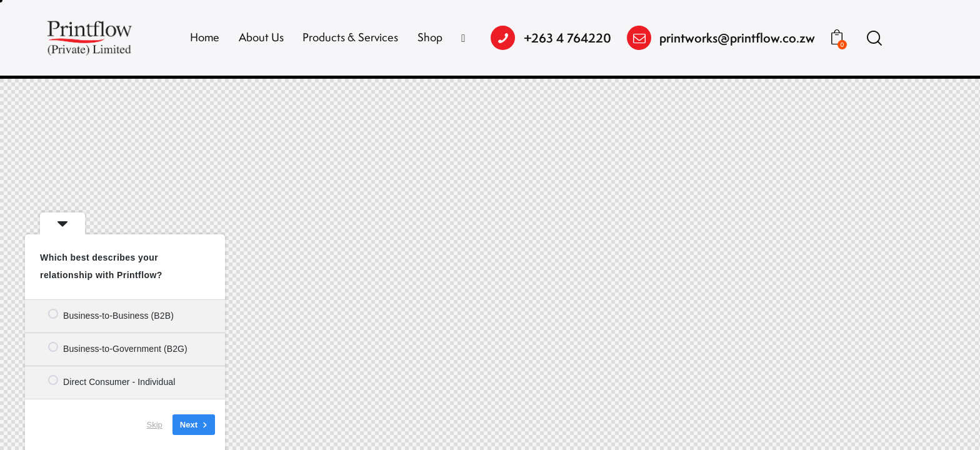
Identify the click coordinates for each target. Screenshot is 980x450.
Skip (155, 425)
